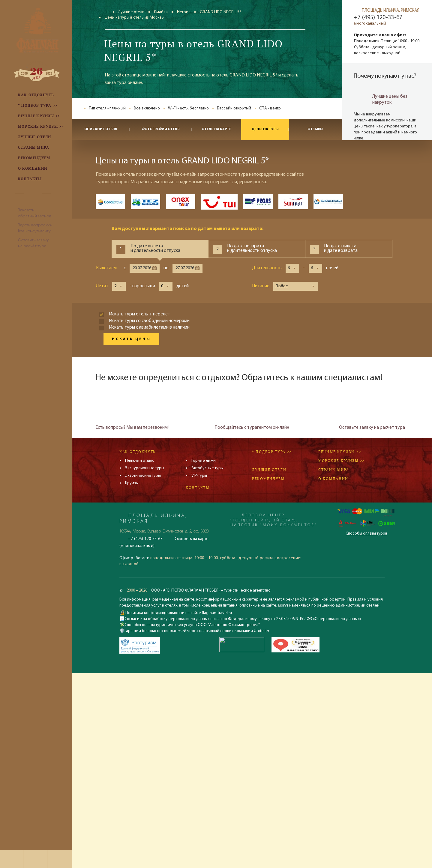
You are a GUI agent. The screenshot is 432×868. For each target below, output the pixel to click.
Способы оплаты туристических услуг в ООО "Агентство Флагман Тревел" (192, 625)
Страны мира (334, 470)
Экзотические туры (143, 476)
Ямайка (161, 12)
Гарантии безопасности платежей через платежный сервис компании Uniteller (197, 631)
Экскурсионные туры (145, 468)
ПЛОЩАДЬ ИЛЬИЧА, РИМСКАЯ (391, 11)
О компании (333, 479)
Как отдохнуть (138, 452)
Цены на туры (265, 129)
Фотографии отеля (161, 129)
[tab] (160, 249)
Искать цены (131, 339)
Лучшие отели (131, 12)
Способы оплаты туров (366, 534)
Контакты (198, 488)
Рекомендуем (268, 479)
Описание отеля (101, 129)
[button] (292, 268)
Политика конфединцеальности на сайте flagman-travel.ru (178, 613)
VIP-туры (199, 476)
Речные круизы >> (340, 452)
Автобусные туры (207, 468)
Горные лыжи (204, 461)
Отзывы (315, 129)
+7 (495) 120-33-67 (378, 18)
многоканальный (370, 24)
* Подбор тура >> (272, 452)
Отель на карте (216, 129)
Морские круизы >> (341, 461)
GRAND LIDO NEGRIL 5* (220, 12)
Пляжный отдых (139, 461)
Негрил (184, 12)
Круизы (132, 483)
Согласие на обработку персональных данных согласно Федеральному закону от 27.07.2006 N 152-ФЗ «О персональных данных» (243, 619)
